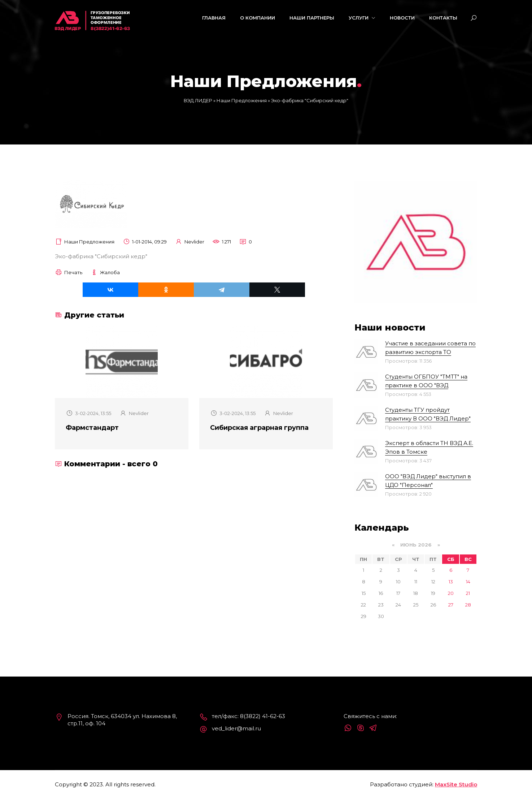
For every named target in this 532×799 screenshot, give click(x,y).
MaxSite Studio (456, 784)
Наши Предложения (89, 242)
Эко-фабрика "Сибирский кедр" (101, 256)
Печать (69, 272)
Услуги (362, 18)
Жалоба (105, 272)
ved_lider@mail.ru (236, 728)
